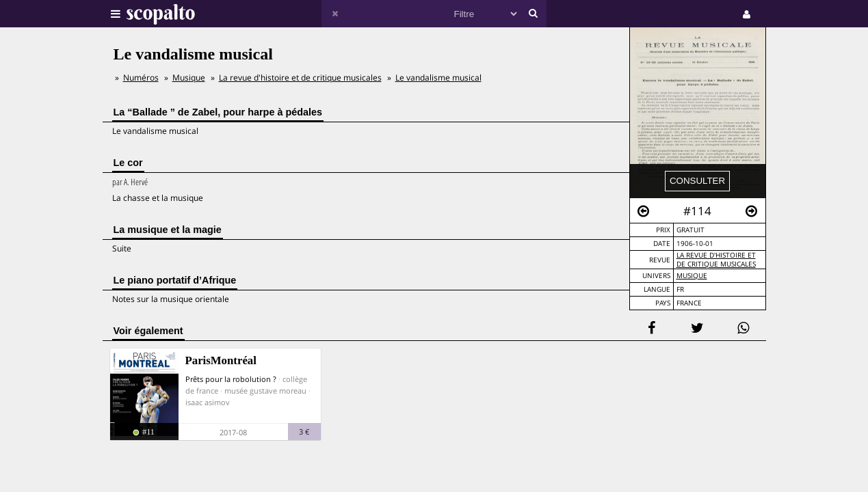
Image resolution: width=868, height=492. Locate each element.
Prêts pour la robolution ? (231, 379)
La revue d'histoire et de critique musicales (716, 260)
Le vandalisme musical (438, 78)
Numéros (141, 78)
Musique (692, 276)
